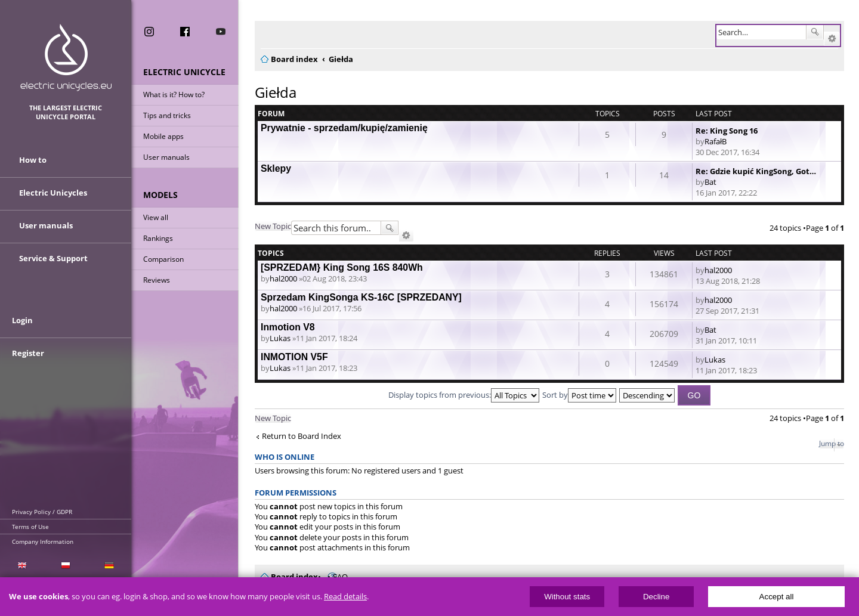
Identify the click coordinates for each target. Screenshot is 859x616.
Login (22, 320)
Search (815, 32)
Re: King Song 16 (727, 131)
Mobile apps (163, 136)
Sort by (579, 395)
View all (156, 217)
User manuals (166, 157)
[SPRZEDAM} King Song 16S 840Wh (342, 267)
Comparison (163, 259)
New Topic (273, 226)
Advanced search (832, 39)
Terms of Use (30, 527)
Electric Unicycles (53, 193)
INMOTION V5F (294, 357)
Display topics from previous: (464, 395)
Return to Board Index (302, 436)
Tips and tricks (167, 115)
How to (33, 160)
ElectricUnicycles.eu (66, 58)
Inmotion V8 (288, 327)
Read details (345, 597)
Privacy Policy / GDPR (42, 512)
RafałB (716, 141)
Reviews (157, 280)
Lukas (280, 338)
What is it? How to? (174, 95)
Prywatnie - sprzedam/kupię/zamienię (344, 128)
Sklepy (276, 168)
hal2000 (283, 278)
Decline (656, 597)
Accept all (777, 597)
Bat (710, 182)
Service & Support (53, 258)
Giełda (276, 92)
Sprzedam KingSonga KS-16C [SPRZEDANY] (361, 297)
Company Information (43, 541)
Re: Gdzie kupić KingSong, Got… (756, 171)
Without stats (567, 597)
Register (28, 353)
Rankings (158, 238)
